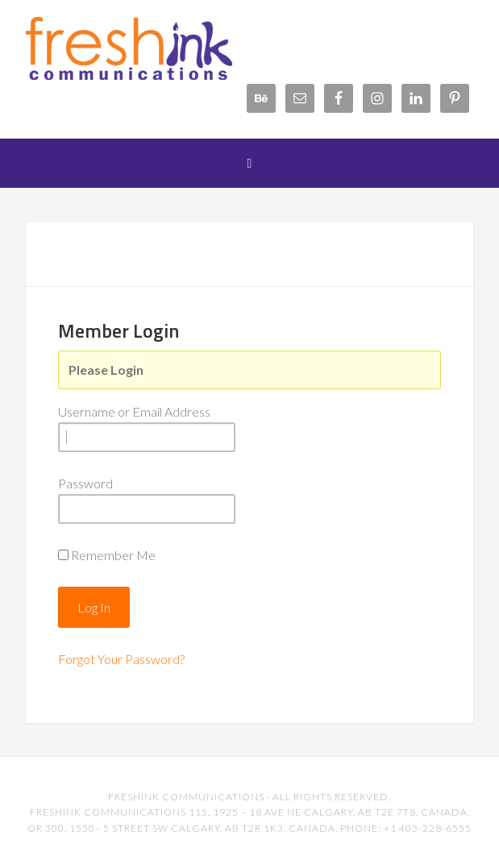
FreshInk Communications (154, 48)
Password (85, 483)
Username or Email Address (134, 411)
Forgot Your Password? (121, 659)
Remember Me (113, 555)
